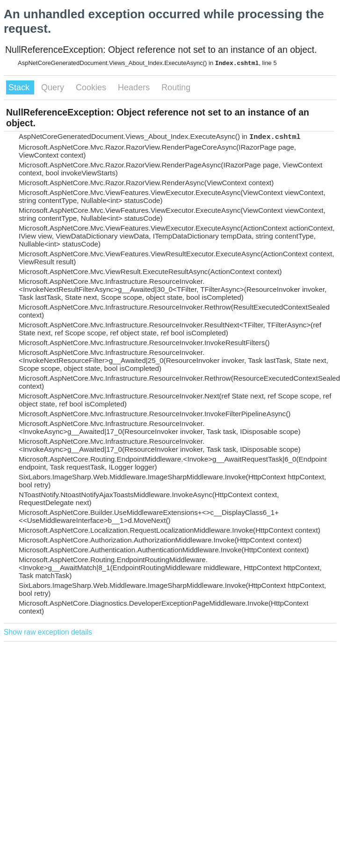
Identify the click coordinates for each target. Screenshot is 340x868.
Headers (135, 87)
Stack (20, 87)
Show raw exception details (48, 632)
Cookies (92, 87)
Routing (176, 87)
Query (54, 87)
